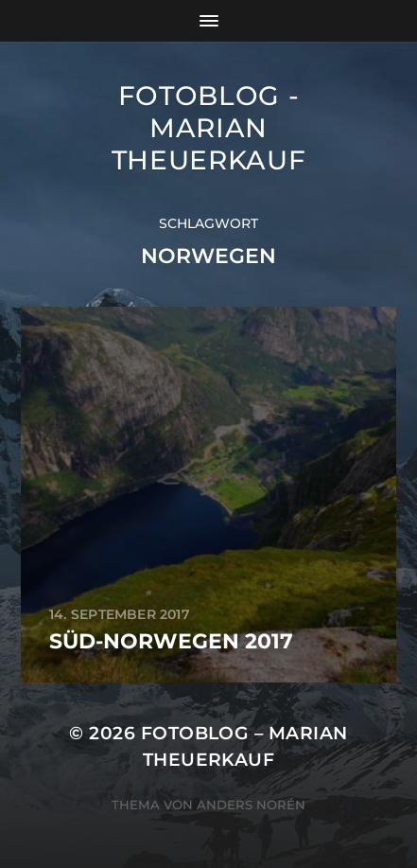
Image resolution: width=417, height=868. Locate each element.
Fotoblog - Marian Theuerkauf (209, 128)
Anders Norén (251, 805)
